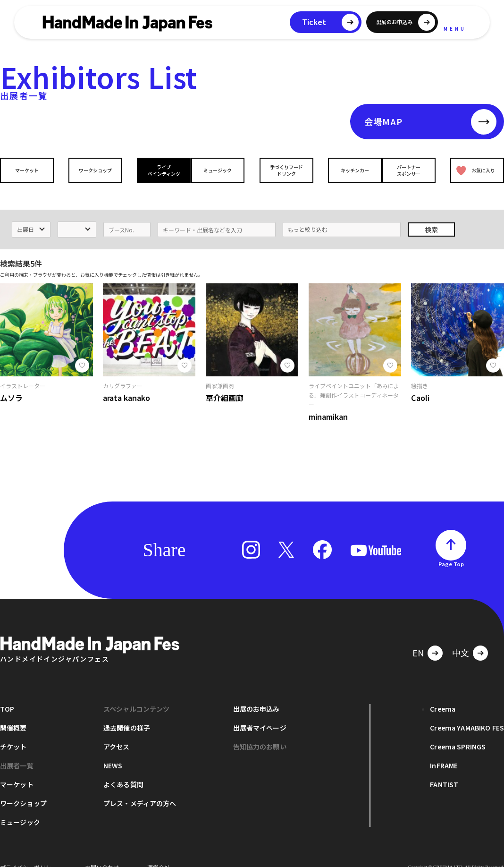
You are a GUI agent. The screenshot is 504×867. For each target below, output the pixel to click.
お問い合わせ (102, 853)
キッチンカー (347, 170)
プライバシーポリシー (28, 853)
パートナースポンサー (411, 170)
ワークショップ (93, 170)
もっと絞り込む (308, 215)
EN (418, 638)
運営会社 (159, 853)
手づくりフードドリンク (284, 170)
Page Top (451, 549)
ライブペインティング (156, 170)
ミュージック (220, 170)
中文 (461, 638)
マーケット (29, 170)
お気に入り (474, 170)
